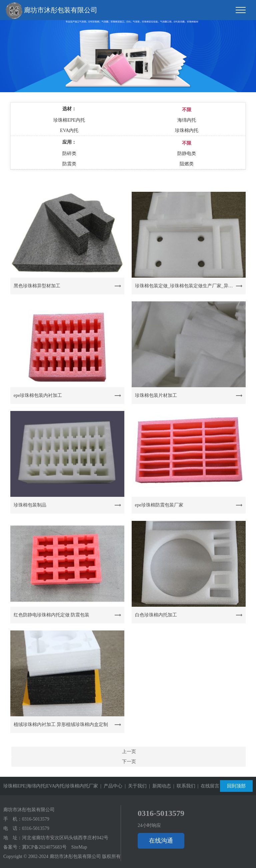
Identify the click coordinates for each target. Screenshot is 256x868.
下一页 (129, 762)
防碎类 (69, 154)
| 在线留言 (207, 786)
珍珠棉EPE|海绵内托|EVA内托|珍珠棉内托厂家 (51, 786)
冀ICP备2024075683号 (44, 847)
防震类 (69, 164)
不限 (187, 110)
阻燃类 (187, 164)
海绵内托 (187, 120)
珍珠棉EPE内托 (69, 120)
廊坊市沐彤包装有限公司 (51, 11)
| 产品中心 (110, 786)
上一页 (129, 752)
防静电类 (187, 154)
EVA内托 (69, 130)
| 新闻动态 (159, 786)
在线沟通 (161, 841)
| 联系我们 (183, 786)
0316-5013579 (36, 819)
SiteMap (79, 847)
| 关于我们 (134, 786)
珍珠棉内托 (187, 130)
